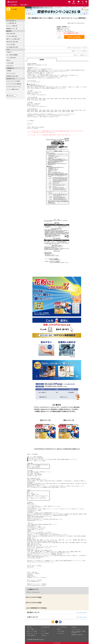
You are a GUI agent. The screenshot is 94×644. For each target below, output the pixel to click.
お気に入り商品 (30, 629)
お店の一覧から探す (11, 34)
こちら (42, 639)
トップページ (28, 7)
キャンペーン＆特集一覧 (12, 26)
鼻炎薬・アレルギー (49, 7)
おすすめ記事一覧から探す (12, 47)
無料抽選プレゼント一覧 (12, 29)
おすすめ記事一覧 (45, 627)
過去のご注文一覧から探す (12, 42)
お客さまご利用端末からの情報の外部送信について (78, 632)
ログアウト (11, 96)
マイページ (44, 631)
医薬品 (42, 7)
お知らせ (8, 60)
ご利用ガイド (9, 52)
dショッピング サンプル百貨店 (13, 81)
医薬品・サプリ (36, 7)
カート (43, 629)
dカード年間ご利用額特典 (12, 55)
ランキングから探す (11, 44)
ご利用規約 (9, 71)
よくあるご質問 (10, 63)
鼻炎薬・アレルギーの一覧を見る (79, 51)
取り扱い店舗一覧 (31, 635)
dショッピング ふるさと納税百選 (14, 84)
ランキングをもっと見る (81, 612)
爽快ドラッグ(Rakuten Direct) (33, 592)
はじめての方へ (10, 66)
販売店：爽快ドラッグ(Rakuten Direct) (76, 23)
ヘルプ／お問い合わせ (11, 58)
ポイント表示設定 (45, 633)
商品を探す (29, 627)
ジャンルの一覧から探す (12, 36)
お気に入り (60, 38)
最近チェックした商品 (32, 631)
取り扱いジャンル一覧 (32, 633)
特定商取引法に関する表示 (12, 76)
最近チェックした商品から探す (13, 39)
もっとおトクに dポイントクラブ (14, 87)
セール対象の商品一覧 (11, 23)
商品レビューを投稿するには (80, 55)
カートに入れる (74, 37)
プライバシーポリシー (11, 73)
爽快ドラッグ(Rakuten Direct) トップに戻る (77, 48)
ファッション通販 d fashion (13, 89)
